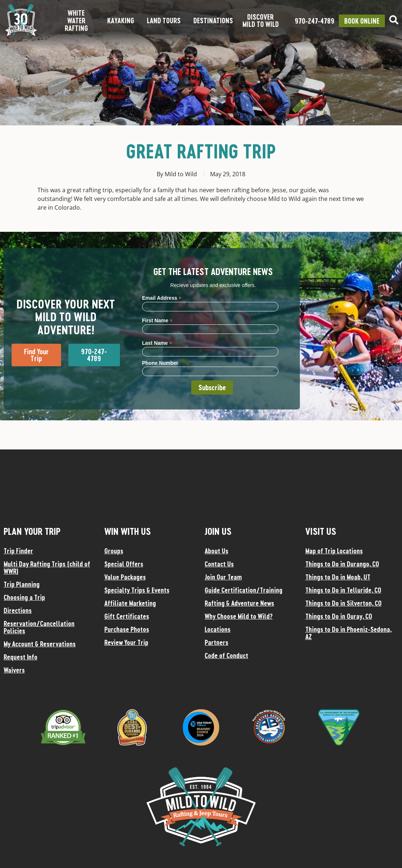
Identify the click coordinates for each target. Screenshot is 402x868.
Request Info (21, 657)
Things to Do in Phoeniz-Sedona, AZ (348, 633)
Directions (18, 610)
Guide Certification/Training (244, 590)
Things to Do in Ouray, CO (339, 616)
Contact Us (219, 564)
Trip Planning (22, 584)
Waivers (14, 670)
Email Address (162, 298)
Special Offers (124, 564)
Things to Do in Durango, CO (342, 564)
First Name (157, 320)
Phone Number (160, 363)
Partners (216, 642)
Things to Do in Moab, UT (338, 577)
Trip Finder (18, 551)
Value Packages (125, 577)
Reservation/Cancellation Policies (39, 627)
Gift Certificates (127, 616)
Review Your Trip (126, 642)
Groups (114, 551)
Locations (218, 629)
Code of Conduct (226, 655)
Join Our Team (223, 577)
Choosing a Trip (24, 597)
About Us (216, 551)
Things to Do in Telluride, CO (343, 590)
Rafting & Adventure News (239, 603)
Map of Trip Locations (334, 551)
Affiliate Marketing (130, 603)
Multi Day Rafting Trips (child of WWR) (47, 568)
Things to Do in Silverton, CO (343, 603)
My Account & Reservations (40, 644)
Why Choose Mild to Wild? (239, 616)
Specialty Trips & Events (137, 590)
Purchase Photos (127, 629)
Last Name (157, 343)
